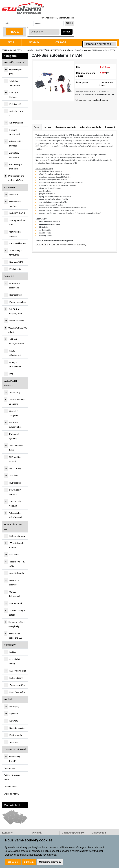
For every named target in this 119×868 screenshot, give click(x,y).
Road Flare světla (17, 692)
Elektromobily (16, 735)
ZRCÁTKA (14, 476)
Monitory (14, 194)
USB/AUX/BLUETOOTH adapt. (19, 330)
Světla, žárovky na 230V (12, 777)
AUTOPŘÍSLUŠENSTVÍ (14, 62)
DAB (11, 374)
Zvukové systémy (18, 685)
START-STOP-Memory (15, 492)
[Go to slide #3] (73, 108)
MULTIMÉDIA (10, 187)
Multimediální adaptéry (15, 234)
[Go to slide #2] (57, 108)
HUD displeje (15, 483)
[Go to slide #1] (40, 108)
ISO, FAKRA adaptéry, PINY (15, 311)
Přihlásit (70, 23)
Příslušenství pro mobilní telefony (16, 178)
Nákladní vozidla (17, 728)
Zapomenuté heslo (66, 18)
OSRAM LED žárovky (15, 582)
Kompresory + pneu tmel (15, 167)
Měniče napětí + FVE (16, 72)
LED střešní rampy (15, 661)
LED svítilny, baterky (15, 759)
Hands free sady (17, 321)
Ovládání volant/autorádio (17, 341)
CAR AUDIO (9, 276)
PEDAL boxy (15, 468)
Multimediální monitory (15, 204)
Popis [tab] (37, 127)
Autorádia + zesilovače (14, 286)
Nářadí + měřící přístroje (16, 144)
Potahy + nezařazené (14, 132)
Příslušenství (15, 269)
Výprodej (61, 42)
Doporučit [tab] (110, 127)
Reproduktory (16, 295)
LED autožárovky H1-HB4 (17, 545)
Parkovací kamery (18, 243)
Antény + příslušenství (15, 364)
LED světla (14, 555)
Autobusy (14, 742)
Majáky (13, 652)
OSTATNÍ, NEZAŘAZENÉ (15, 749)
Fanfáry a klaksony (14, 95)
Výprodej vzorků (12, 794)
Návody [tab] (47, 127)
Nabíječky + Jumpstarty (14, 83)
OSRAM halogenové (15, 594)
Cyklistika (14, 714)
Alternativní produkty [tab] (90, 127)
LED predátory (16, 678)
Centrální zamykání (14, 413)
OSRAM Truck (16, 603)
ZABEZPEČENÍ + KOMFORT (48, 50)
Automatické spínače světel (15, 515)
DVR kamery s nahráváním (15, 253)
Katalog (31, 50)
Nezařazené (9, 768)
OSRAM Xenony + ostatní (17, 613)
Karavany (14, 721)
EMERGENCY (10, 645)
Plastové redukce (18, 302)
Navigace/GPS (16, 262)
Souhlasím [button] (13, 862)
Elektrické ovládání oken (15, 425)
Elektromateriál (16, 123)
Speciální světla (17, 573)
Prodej (14, 32)
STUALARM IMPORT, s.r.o (13, 50)
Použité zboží (10, 787)
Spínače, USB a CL (16, 113)
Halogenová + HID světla (17, 564)
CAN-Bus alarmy (82, 50)
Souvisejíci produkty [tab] (66, 127)
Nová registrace (48, 18)
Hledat (67, 32)
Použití (8, 699)
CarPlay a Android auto (17, 222)
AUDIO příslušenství (15, 353)
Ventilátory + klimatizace (15, 155)
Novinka (34, 42)
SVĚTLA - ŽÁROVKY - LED (14, 527)
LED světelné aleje (18, 671)
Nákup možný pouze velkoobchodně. (92, 100)
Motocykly (14, 706)
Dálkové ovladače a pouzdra (17, 402)
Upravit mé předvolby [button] (50, 862)
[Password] (48, 23)
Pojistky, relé (15, 104)
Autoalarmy (68, 50)
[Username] (17, 23)
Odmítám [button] (29, 862)
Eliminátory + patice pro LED (15, 636)
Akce (11, 42)
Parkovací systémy (14, 436)
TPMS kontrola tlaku (16, 448)
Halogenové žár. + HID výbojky (17, 624)
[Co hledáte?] (44, 32)
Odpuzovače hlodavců (15, 504)
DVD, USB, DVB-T (17, 213)
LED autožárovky (17, 536)
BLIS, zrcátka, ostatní (15, 459)
